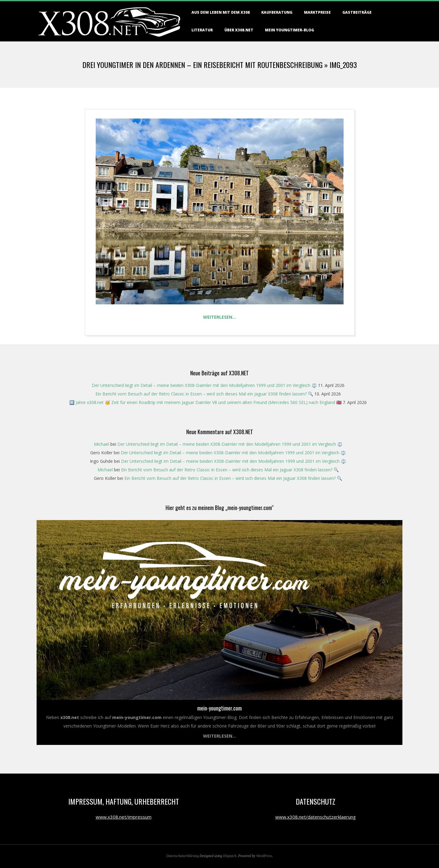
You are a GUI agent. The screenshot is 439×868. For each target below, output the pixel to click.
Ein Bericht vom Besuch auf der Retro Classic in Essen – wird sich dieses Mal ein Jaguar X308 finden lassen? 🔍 (204, 394)
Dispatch (230, 856)
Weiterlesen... (220, 736)
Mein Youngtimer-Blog (289, 30)
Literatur (202, 30)
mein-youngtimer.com (220, 708)
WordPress (264, 856)
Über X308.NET (239, 30)
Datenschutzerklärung (182, 856)
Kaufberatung (277, 12)
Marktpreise (317, 12)
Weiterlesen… (220, 317)
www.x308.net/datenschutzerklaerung (316, 817)
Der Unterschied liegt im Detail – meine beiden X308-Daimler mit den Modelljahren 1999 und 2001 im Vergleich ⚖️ (204, 385)
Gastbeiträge (357, 12)
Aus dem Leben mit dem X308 (221, 12)
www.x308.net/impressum (124, 817)
